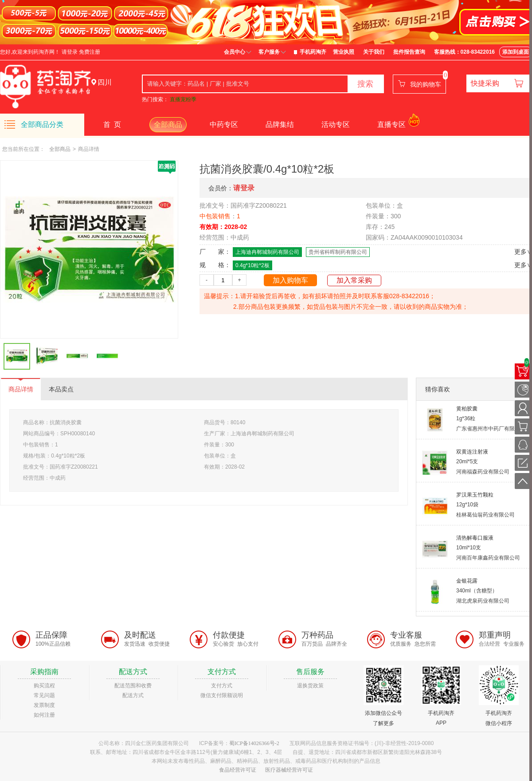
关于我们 (374, 52)
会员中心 (235, 52)
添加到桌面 (516, 52)
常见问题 (44, 695)
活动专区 (336, 124)
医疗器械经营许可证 (289, 770)
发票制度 (44, 705)
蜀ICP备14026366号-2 (254, 743)
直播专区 (391, 124)
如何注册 (44, 715)
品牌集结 (280, 124)
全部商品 (168, 124)
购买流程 (44, 686)
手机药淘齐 (313, 52)
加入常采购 (354, 280)
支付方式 (222, 686)
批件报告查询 (409, 52)
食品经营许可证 (238, 770)
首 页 (112, 124)
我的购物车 (426, 84)
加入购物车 (290, 280)
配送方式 (133, 695)
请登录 (70, 52)
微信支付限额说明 (222, 695)
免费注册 (90, 52)
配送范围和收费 (133, 686)
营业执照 (344, 52)
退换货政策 (310, 686)
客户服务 (269, 52)
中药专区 (224, 124)
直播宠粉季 (183, 99)
